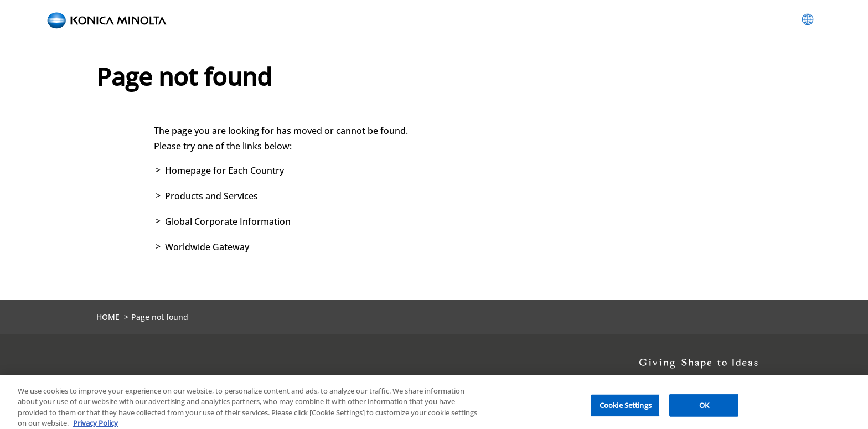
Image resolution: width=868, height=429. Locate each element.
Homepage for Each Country (224, 170)
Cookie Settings (626, 408)
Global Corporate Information (228, 221)
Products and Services (211, 196)
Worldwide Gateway (207, 247)
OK (704, 408)
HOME (108, 317)
